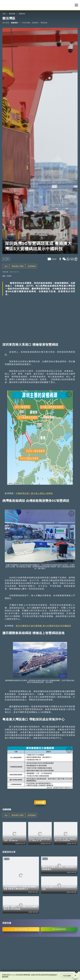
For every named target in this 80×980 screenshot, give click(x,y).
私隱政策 (53, 975)
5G (6, 266)
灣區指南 (44, 23)
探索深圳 (22, 14)
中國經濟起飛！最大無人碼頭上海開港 (34, 493)
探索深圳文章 (9, 852)
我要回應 (40, 802)
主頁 (4, 14)
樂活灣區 (12, 14)
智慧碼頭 (32, 266)
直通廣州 (35, 23)
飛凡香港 (6, 23)
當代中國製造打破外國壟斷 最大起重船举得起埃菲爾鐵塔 (43, 626)
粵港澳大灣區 (18, 266)
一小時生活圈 (25, 23)
